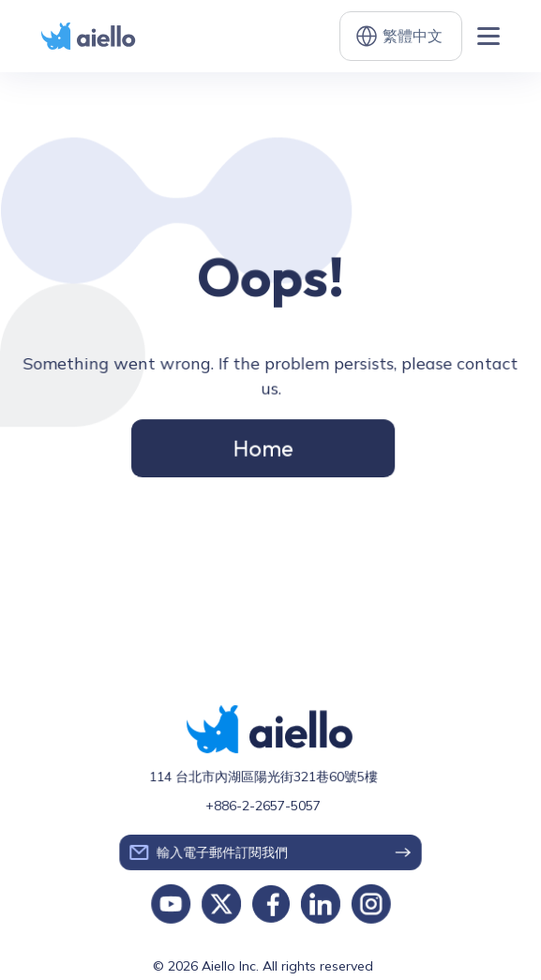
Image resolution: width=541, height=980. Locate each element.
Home (263, 446)
